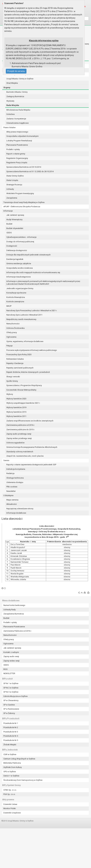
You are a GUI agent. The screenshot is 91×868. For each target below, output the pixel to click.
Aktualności (12, 504)
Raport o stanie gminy (16, 154)
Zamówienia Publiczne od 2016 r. (17, 631)
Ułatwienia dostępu (15, 482)
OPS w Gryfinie (10, 772)
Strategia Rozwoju (14, 185)
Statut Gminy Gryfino (15, 176)
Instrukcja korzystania (16, 469)
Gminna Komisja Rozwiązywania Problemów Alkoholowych (32, 447)
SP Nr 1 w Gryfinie (11, 683)
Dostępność (12, 246)
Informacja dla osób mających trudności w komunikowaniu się (33, 272)
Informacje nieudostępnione (19, 277)
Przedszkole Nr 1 (11, 723)
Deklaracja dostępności (17, 250)
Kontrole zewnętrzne (15, 302)
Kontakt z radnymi (11, 652)
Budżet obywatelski (15, 228)
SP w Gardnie (9, 705)
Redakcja (10, 473)
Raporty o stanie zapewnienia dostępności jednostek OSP (31, 465)
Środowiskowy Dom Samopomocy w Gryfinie (23, 780)
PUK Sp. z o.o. (9, 794)
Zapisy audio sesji (11, 656)
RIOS (6, 669)
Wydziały (10, 101)
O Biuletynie (8, 495)
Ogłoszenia (11, 337)
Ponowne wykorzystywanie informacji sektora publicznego (32, 350)
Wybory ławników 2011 (16, 416)
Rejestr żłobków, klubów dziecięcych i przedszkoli (28, 372)
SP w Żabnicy (9, 713)
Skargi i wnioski (13, 377)
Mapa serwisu (12, 500)
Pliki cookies (12, 487)
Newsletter (11, 491)
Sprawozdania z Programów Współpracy (24, 385)
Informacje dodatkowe (16, 513)
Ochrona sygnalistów (15, 443)
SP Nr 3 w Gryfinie (11, 692)
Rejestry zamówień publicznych (20, 368)
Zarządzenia (12, 198)
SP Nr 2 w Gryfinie (11, 688)
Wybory (10, 394)
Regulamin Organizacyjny (17, 158)
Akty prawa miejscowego (17, 132)
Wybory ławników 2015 (16, 412)
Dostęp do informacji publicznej (20, 242)
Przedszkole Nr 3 (11, 732)
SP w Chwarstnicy (11, 700)
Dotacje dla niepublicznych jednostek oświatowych (28, 255)
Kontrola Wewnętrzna (16, 297)
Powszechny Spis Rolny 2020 (19, 354)
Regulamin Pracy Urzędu (17, 163)
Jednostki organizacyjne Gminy (20, 288)
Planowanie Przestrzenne (17, 145)
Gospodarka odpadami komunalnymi (22, 136)
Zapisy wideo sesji (11, 661)
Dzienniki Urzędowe (12, 813)
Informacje (8, 211)
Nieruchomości (13, 324)
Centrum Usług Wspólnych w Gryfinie (19, 759)
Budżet (9, 224)
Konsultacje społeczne (16, 293)
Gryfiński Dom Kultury (13, 767)
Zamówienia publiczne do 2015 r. (21, 430)
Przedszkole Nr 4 (11, 736)
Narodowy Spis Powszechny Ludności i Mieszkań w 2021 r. (32, 310)
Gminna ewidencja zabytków (19, 264)
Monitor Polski (10, 808)
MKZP (9, 306)
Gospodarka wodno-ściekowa (20, 268)
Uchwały (10, 189)
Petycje (9, 346)
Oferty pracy (12, 332)
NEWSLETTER (9, 673)
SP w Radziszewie (11, 709)
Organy (7, 87)
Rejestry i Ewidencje (15, 363)
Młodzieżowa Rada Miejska (18, 110)
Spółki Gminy (12, 381)
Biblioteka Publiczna (12, 763)
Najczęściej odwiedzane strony (20, 509)
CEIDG (9, 233)
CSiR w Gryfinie (10, 754)
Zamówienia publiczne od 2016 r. (21, 425)
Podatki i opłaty (13, 149)
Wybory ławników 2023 (16, 399)
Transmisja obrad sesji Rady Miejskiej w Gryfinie (24, 202)
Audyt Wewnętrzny (14, 219)
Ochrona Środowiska (15, 328)
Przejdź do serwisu (16, 71)
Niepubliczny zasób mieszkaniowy (21, 319)
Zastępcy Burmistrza (15, 96)
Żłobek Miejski (10, 745)
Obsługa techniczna (15, 478)
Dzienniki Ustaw (10, 804)
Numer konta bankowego (14, 605)
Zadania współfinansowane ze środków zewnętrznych (30, 421)
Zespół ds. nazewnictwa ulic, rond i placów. (25, 456)
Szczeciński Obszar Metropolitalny (21, 390)
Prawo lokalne (9, 127)
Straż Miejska (12, 83)
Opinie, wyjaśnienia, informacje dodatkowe (25, 341)
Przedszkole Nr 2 (11, 727)
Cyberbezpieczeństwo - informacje (21, 237)
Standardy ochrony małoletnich (20, 452)
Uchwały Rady (10, 610)
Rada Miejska (13, 105)
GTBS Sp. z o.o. (10, 790)
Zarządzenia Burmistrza (14, 614)
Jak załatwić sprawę (15, 215)
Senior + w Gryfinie (11, 776)
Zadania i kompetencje (16, 119)
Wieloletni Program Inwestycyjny (20, 193)
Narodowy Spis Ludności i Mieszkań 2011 (24, 315)
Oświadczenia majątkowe (17, 123)
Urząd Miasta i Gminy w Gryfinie (20, 79)
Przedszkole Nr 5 (11, 740)
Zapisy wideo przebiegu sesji (19, 438)
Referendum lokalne (15, 359)
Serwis (6, 460)
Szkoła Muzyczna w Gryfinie (15, 696)
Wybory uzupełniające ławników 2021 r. (23, 403)
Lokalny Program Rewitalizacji (19, 141)
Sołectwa (10, 114)
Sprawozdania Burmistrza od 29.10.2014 (24, 167)
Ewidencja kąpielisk (15, 259)
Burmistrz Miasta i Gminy (17, 92)
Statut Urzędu (12, 180)
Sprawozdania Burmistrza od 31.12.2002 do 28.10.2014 (30, 171)
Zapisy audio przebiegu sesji (19, 434)
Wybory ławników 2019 (16, 407)
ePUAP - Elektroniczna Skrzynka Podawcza (22, 207)
